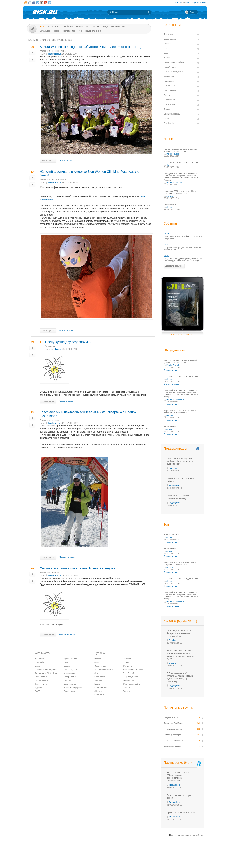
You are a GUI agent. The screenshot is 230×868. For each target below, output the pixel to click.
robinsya (57, 349)
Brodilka (173, 640)
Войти (178, 3)
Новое (56, 31)
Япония (63, 51)
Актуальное (45, 31)
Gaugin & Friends (171, 718)
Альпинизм (45, 51)
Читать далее (48, 160)
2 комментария (65, 160)
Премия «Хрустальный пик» (147, 859)
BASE (38, 691)
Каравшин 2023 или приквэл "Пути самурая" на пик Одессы (180, 192)
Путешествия (41, 677)
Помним (127, 688)
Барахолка (99, 695)
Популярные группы (179, 708)
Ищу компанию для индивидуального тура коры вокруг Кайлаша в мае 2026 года (183, 260)
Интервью (99, 659)
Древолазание (70, 659)
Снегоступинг (41, 684)
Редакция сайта (176, 485)
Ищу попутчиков (131, 677)
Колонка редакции (177, 621)
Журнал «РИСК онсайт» (191, 859)
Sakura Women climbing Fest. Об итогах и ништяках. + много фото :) (90, 47)
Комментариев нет (67, 634)
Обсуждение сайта (132, 684)
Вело (66, 662)
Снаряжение (82, 26)
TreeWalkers (175, 785)
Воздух (67, 666)
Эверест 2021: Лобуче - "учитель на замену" (179, 497)
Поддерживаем (175, 449)
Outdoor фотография (173, 735)
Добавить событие (174, 266)
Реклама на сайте (170, 859)
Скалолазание (42, 680)
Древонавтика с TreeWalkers (181, 813)
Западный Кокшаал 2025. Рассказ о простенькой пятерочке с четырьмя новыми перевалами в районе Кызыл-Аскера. (181, 177)
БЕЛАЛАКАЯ (170, 204)
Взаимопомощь (101, 688)
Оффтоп (98, 691)
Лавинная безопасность (174, 741)
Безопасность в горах (133, 670)
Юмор (97, 684)
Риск (42, 26)
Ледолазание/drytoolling (46, 673)
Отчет (97, 673)
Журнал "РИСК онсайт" (182, 335)
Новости (55, 51)
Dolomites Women (59, 179)
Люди (105, 26)
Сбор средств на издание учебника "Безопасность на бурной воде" (180, 461)
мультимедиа (118, 26)
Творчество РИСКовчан (174, 723)
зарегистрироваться (195, 3)
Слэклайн (40, 662)
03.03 (167, 234)
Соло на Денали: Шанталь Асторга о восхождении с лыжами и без (180, 633)
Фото (97, 662)
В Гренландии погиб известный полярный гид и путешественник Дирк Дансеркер (180, 677)
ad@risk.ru (200, 835)
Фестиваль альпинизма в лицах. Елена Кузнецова (77, 568)
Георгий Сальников (175, 183)
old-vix (169, 165)
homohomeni (175, 468)
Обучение (128, 666)
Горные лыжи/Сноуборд (46, 670)
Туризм (38, 688)
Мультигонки (70, 673)
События (68, 26)
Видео (126, 662)
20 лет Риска (131, 862)
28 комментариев (67, 557)
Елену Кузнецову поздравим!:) (68, 342)
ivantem (170, 196)
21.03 (167, 245)
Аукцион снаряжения (173, 746)
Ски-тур (67, 680)
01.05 (167, 256)
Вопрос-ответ (54, 26)
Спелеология (70, 684)
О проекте (128, 859)
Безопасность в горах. (173, 729)
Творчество (128, 680)
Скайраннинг (70, 677)
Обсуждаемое (69, 31)
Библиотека (100, 677)
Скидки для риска (93, 31)
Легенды (98, 680)
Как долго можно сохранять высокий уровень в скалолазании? (181, 150)
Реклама (127, 691)
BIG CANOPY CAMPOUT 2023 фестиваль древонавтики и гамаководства (179, 777)
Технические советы (104, 670)
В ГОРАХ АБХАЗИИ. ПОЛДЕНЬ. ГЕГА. (182, 162)
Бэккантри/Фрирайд (73, 688)
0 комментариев (172, 370)
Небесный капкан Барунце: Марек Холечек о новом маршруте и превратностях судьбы (180, 655)
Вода (37, 666)
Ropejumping (70, 691)
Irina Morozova (55, 54)
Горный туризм (71, 670)
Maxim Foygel (172, 154)
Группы (95, 26)
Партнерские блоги (183, 763)
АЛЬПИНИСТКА (171, 535)
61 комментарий (66, 401)
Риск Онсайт (129, 673)
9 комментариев (66, 331)
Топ (80, 31)
